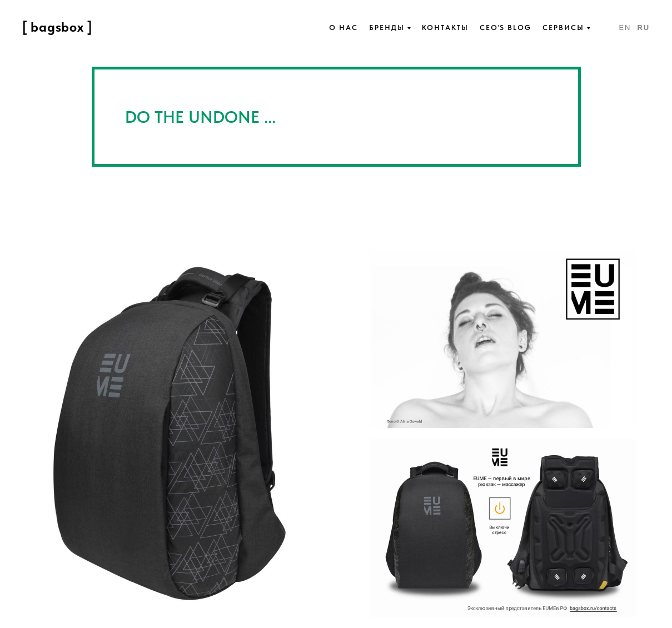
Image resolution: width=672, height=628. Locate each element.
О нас (344, 28)
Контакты (445, 28)
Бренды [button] (387, 28)
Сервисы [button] (563, 28)
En (625, 28)
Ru (643, 28)
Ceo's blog (506, 28)
